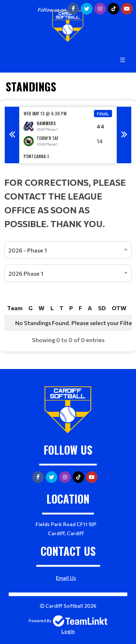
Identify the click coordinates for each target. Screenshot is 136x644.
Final (103, 114)
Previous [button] (12, 135)
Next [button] (124, 135)
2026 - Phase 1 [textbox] (28, 250)
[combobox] (68, 250)
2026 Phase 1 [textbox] (26, 273)
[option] (68, 135)
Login (68, 631)
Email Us (66, 578)
